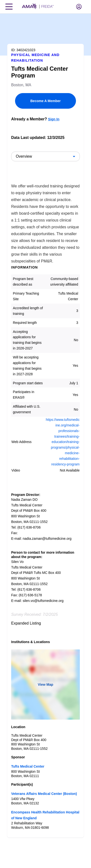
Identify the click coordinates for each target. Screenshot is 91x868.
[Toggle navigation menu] (9, 7)
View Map (46, 685)
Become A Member (45, 101)
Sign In (54, 119)
